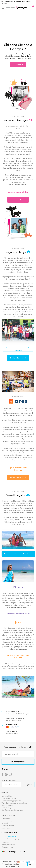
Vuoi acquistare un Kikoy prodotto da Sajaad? (18, 349)
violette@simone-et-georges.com (18, 607)
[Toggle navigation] (3, 8)
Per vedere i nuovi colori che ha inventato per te (18, 615)
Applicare (29, 785)
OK (30, 864)
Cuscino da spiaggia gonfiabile (12, 801)
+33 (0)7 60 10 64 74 (9, 837)
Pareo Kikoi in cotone (9, 798)
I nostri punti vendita (8, 845)
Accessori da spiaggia (9, 821)
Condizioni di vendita (8, 826)
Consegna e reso (7, 847)
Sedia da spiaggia (7, 805)
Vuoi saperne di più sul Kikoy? (18, 192)
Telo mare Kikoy (7, 796)
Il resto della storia (18, 200)
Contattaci (5, 842)
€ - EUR (23, 852)
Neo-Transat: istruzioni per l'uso (12, 810)
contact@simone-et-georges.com (12, 839)
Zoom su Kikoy (6, 808)
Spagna (13, 852)
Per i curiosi (18, 65)
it (4, 852)
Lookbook (5, 823)
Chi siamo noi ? (7, 819)
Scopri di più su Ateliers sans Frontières (18, 469)
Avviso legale (6, 828)
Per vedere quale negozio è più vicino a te (18, 656)
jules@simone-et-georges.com (18, 649)
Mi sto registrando (18, 762)
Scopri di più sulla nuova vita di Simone (18, 554)
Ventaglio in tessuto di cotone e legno (14, 803)
